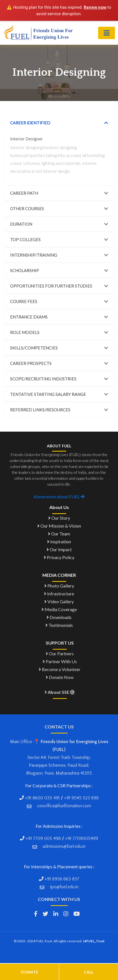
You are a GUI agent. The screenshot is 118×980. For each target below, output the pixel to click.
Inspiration (59, 541)
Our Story (59, 518)
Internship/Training (34, 255)
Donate (30, 972)
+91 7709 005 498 (43, 838)
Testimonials (61, 625)
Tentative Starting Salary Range (48, 394)
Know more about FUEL (59, 496)
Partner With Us (63, 661)
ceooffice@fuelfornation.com (64, 806)
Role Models (25, 332)
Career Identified (30, 123)
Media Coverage (61, 609)
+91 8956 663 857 (61, 879)
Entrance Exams (29, 317)
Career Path (24, 193)
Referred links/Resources (40, 410)
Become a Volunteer (63, 669)
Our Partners (63, 653)
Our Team (59, 534)
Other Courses (27, 208)
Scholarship (25, 270)
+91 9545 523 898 (81, 798)
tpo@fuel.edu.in (64, 887)
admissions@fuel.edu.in (64, 846)
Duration (21, 224)
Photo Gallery (61, 586)
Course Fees (24, 301)
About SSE (63, 692)
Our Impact (59, 549)
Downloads (60, 617)
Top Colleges (25, 239)
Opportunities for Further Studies (51, 286)
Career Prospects (31, 363)
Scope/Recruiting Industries (43, 379)
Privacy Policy (59, 557)
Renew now (95, 7)
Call (89, 972)
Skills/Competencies (34, 348)
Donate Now (63, 677)
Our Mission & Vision (59, 526)
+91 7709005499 (82, 838)
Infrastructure (60, 594)
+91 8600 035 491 (42, 798)
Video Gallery (60, 601)
